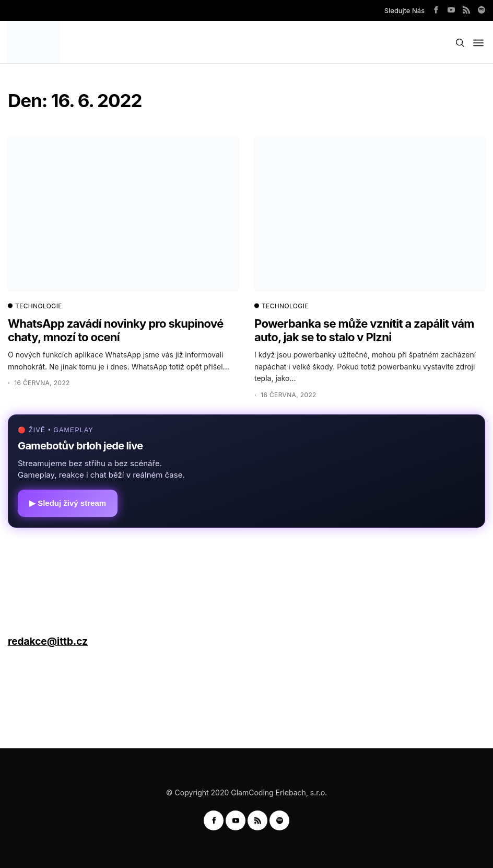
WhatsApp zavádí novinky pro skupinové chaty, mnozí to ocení (116, 330)
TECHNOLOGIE (35, 306)
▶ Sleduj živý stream (68, 503)
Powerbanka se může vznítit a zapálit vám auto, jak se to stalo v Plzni (364, 330)
